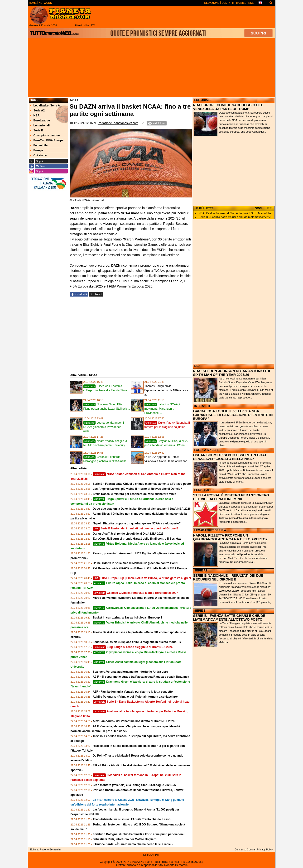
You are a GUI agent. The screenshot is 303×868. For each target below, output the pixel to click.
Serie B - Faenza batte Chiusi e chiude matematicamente (235, 217)
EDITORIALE (203, 100)
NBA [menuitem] (35, 115)
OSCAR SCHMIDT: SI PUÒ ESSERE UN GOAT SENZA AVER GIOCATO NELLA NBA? (230, 457)
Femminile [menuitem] (39, 145)
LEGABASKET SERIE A (210, 530)
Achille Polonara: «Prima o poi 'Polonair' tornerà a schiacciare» (136, 697)
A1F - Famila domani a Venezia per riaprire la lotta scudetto (133, 692)
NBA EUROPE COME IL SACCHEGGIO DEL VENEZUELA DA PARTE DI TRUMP (228, 107)
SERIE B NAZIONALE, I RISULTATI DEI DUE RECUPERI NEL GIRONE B (228, 577)
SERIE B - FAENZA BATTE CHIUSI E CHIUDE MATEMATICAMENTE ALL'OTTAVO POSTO (229, 618)
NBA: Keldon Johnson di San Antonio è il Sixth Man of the (235, 213)
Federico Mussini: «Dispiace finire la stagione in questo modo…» (137, 642)
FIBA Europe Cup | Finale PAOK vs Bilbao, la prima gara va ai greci (142, 578)
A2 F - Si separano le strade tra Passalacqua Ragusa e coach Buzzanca (141, 677)
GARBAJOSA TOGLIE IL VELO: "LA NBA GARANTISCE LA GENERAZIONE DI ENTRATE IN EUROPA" (233, 415)
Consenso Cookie (245, 849)
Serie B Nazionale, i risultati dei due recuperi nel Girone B (136, 528)
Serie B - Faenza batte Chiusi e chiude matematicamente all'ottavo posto (142, 484)
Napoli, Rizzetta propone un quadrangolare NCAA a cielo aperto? (137, 523)
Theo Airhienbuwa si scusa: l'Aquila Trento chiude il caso (132, 819)
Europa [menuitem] (37, 150)
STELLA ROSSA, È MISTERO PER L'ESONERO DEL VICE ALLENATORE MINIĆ (231, 497)
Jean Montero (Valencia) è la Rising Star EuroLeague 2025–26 (134, 785)
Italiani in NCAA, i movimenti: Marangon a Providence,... (162, 409)
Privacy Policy (265, 849)
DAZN (116, 265)
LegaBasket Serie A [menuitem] (45, 106)
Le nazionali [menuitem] (40, 125)
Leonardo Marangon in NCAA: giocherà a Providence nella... (104, 427)
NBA (197, 366)
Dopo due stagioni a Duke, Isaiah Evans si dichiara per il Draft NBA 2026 (142, 509)
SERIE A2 (201, 571)
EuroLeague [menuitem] (40, 120)
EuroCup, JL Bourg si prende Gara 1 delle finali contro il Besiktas (137, 539)
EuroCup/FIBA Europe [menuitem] (47, 140)
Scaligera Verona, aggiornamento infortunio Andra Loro (130, 672)
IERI (270, 208)
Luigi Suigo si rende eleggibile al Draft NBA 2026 (133, 647)
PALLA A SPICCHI (207, 450)
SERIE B (200, 611)
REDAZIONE (151, 855)
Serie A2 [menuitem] (37, 110)
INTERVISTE (203, 406)
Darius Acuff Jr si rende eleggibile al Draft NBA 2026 (128, 534)
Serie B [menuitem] (37, 130)
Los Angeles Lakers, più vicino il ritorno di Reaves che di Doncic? (137, 489)
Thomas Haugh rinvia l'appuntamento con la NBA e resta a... (166, 390)
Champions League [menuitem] (45, 135)
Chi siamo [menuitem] (38, 155)
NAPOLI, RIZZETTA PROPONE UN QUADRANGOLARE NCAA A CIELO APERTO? (230, 537)
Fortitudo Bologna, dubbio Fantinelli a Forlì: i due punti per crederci (139, 834)
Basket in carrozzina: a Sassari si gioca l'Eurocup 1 (127, 618)
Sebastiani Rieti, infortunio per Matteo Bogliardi (125, 839)
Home (34, 100)
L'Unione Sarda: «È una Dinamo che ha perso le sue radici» (133, 844)
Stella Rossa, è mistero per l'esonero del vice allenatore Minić (134, 494)
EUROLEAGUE (204, 490)
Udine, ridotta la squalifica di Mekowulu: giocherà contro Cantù (135, 563)
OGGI (258, 208)
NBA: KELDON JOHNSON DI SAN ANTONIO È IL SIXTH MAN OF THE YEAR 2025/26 (232, 373)
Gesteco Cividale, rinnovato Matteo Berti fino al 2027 (135, 593)
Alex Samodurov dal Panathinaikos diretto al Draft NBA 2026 (134, 721)
